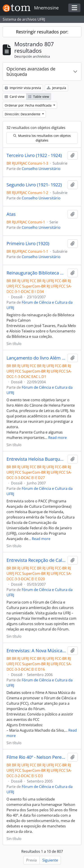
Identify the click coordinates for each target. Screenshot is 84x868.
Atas (11, 214)
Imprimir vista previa (23, 88)
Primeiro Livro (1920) (28, 244)
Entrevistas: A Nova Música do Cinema (36, 651)
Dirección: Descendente (23, 114)
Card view (15, 97)
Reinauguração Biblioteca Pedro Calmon (36, 273)
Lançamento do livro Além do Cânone (36, 358)
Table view (39, 97)
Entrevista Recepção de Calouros (36, 560)
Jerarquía (56, 88)
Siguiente (50, 860)
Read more (57, 438)
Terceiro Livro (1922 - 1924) (34, 155)
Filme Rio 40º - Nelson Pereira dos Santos (36, 757)
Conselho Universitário (41, 169)
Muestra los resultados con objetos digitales (42, 138)
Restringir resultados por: (42, 32)
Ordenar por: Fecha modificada (29, 105)
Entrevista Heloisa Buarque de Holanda (36, 459)
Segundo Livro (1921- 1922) (34, 185)
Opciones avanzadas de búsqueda (31, 71)
